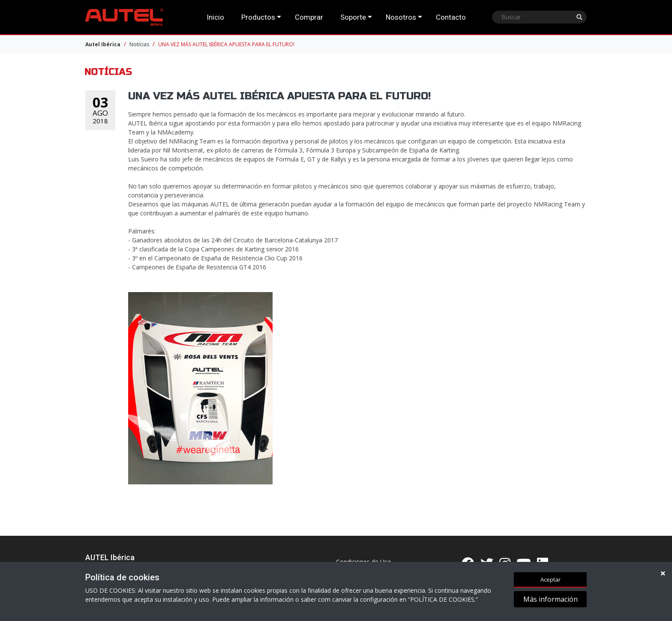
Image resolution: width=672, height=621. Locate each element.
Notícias (139, 44)
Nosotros (401, 17)
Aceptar (550, 580)
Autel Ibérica (103, 44)
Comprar (309, 17)
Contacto (451, 17)
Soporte (353, 17)
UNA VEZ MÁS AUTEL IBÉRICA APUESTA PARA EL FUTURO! (226, 44)
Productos (258, 17)
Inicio (215, 17)
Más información (550, 600)
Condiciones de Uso (364, 562)
